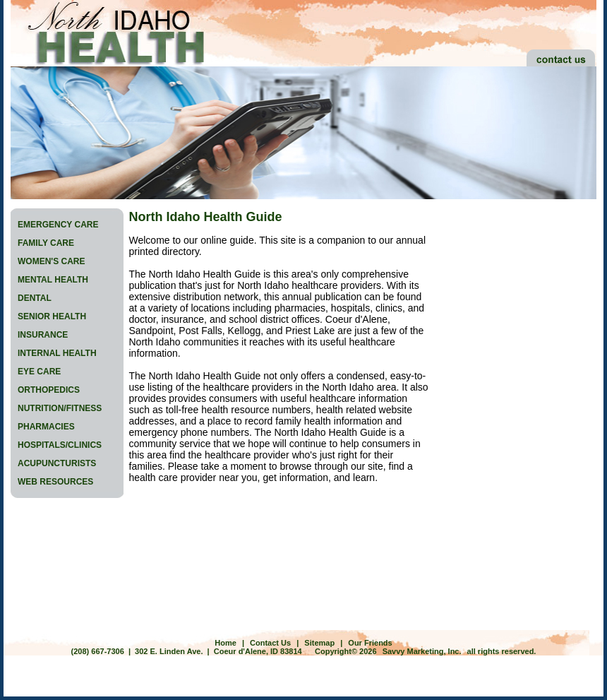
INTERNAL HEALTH (57, 353)
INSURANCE (43, 335)
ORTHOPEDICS (49, 390)
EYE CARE (39, 372)
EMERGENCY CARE (58, 225)
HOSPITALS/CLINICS (60, 445)
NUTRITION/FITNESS (60, 408)
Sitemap (319, 643)
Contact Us (270, 643)
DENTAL (35, 298)
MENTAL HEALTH (53, 280)
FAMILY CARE (46, 243)
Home (226, 643)
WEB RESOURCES (55, 482)
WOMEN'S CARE (52, 261)
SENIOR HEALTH (52, 316)
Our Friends (370, 643)
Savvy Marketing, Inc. (422, 651)
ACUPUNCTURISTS (57, 463)
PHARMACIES (46, 427)
